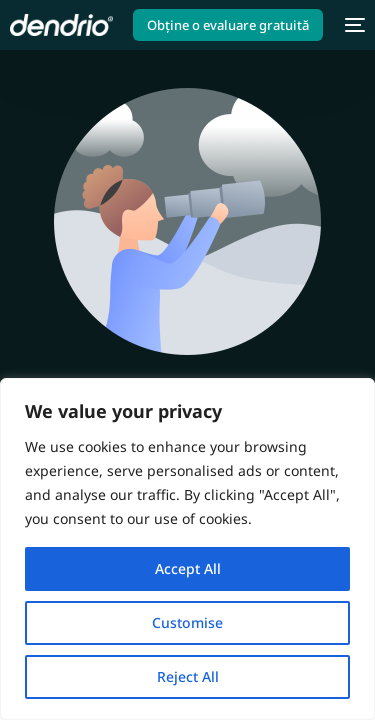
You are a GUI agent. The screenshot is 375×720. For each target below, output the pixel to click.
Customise (187, 622)
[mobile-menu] (354, 25)
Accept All (188, 568)
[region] (187, 549)
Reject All (188, 676)
